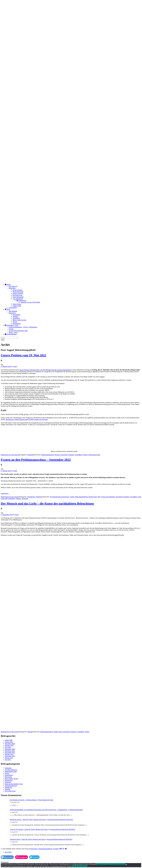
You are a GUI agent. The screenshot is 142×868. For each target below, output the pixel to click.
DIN (99, 497)
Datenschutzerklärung (45, 849)
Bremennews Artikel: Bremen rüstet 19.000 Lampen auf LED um (26, 419)
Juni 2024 (8, 747)
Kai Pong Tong (17, 295)
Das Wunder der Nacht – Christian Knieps (23, 800)
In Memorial (21, 300)
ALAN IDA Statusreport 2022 (18, 331)
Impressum (34, 849)
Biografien (12, 288)
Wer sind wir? (13, 286)
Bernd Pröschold (18, 292)
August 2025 (9, 742)
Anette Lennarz (18, 290)
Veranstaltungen (11, 334)
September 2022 (10, 756)
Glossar (11, 329)
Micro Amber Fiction (19, 320)
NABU (87, 732)
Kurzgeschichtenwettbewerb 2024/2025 (60, 820)
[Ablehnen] (126, 865)
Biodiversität (93, 497)
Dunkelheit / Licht (11, 325)
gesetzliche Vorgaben (67, 455)
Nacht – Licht (13, 332)
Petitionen (30, 455)
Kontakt (56, 849)
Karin (15, 366)
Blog (7, 309)
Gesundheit (78, 455)
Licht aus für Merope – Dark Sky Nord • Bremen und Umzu (29, 829)
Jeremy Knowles (18, 293)
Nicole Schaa (17, 304)
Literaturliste (13, 308)
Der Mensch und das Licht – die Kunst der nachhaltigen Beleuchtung (47, 503)
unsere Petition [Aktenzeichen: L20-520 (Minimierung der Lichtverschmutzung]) (45, 370)
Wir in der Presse (10, 791)
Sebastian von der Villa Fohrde (30, 302)
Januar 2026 (9, 740)
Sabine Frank (17, 306)
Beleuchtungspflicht (48, 455)
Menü (8, 285)
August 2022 (9, 758)
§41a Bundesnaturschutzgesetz (60, 497)
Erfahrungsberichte (11, 772)
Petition (85, 455)
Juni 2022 (8, 760)
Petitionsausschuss (94, 455)
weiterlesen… (5, 493)
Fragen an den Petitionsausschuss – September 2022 (36, 460)
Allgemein (8, 768)
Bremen (57, 455)
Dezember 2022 (10, 751)
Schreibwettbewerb (11, 786)
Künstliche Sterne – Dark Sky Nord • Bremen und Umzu (28, 820)
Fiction (15, 322)
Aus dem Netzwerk (11, 770)
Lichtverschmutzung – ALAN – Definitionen (23, 327)
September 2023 (10, 749)
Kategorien (12, 313)
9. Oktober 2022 (6, 366)
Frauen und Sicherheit (108, 497)
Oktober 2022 (9, 754)
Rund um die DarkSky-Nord (14, 784)
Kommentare (17, 324)
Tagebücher (16, 318)
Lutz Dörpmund (18, 299)
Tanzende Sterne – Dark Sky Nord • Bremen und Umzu (27, 839)
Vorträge (15, 316)
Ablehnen (107, 864)
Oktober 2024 (9, 745)
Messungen (8, 777)
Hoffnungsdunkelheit (76, 810)
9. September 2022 (7, 515)
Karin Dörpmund (18, 297)
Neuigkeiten (16, 315)
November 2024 (10, 744)
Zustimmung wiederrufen (80, 866)
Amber (72, 497)
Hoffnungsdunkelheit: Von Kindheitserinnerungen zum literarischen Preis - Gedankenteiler (39, 810)
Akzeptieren (100, 864)
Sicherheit (25, 499)
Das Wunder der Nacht (46, 800)
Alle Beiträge (13, 311)
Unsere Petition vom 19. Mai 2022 (23, 355)
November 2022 (10, 753)
